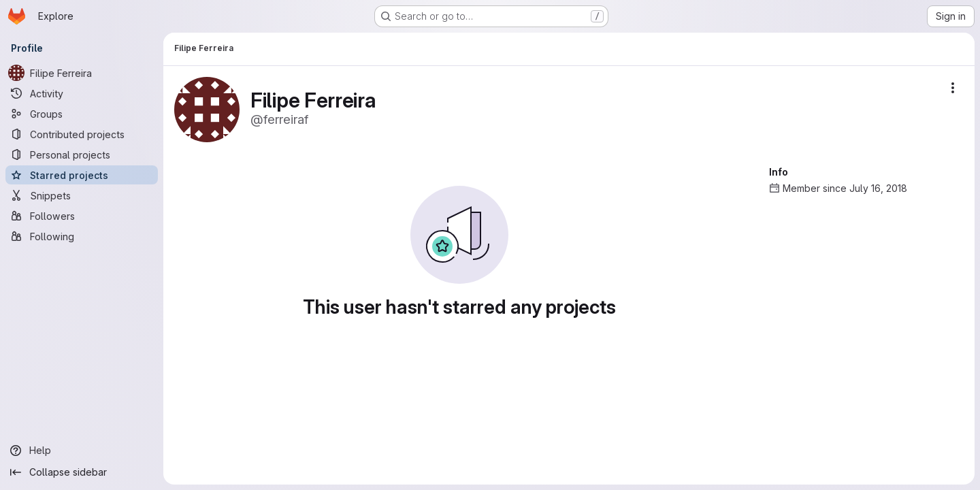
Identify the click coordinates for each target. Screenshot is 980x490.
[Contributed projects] (82, 134)
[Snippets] (82, 195)
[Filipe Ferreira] (82, 73)
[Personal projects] (82, 154)
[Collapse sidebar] (82, 472)
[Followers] (82, 216)
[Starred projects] (82, 175)
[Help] (82, 451)
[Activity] (82, 93)
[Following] (82, 236)
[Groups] (82, 114)
